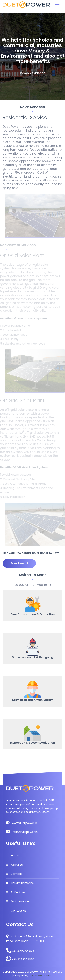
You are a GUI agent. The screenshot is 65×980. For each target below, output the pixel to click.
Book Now (19, 563)
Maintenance (20, 901)
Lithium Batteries (22, 883)
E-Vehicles (18, 892)
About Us (17, 865)
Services (17, 874)
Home (23, 73)
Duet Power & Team (41, 975)
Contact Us (19, 911)
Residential (38, 73)
